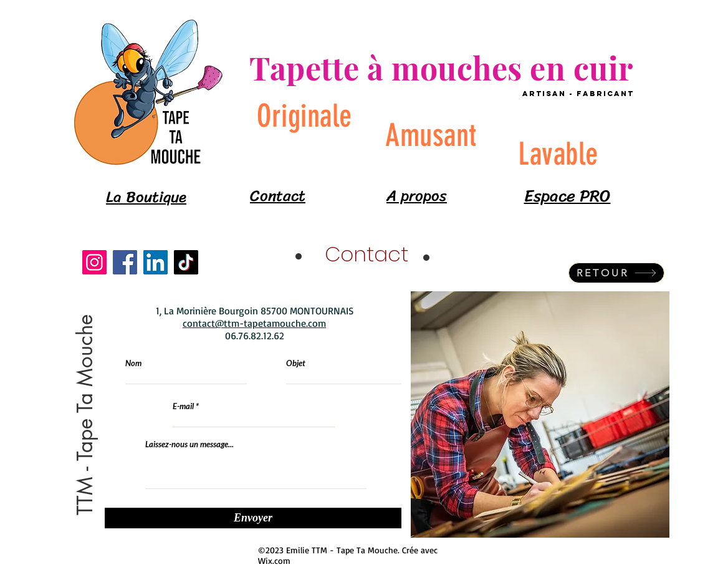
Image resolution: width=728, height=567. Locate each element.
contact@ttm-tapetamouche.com (254, 323)
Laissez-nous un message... (189, 444)
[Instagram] (94, 262)
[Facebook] (125, 262)
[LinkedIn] (156, 262)
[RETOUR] (616, 273)
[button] (85, 415)
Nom (133, 363)
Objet (296, 363)
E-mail (183, 406)
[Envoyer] (253, 518)
